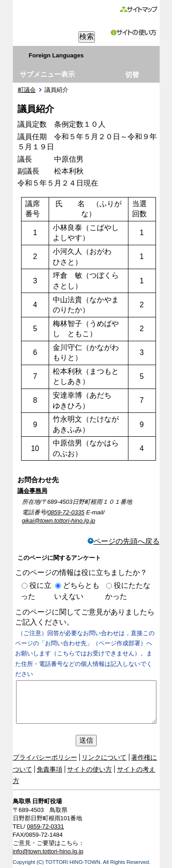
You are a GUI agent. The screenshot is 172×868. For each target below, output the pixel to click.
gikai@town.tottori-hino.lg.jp (59, 521)
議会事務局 (32, 491)
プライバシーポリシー (45, 757)
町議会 (27, 90)
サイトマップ (138, 9)
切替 (132, 75)
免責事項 (50, 769)
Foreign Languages (56, 55)
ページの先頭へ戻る (124, 541)
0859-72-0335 (66, 512)
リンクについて (104, 757)
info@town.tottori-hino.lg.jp (48, 851)
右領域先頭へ (60, 73)
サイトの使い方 (134, 32)
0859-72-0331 (46, 826)
